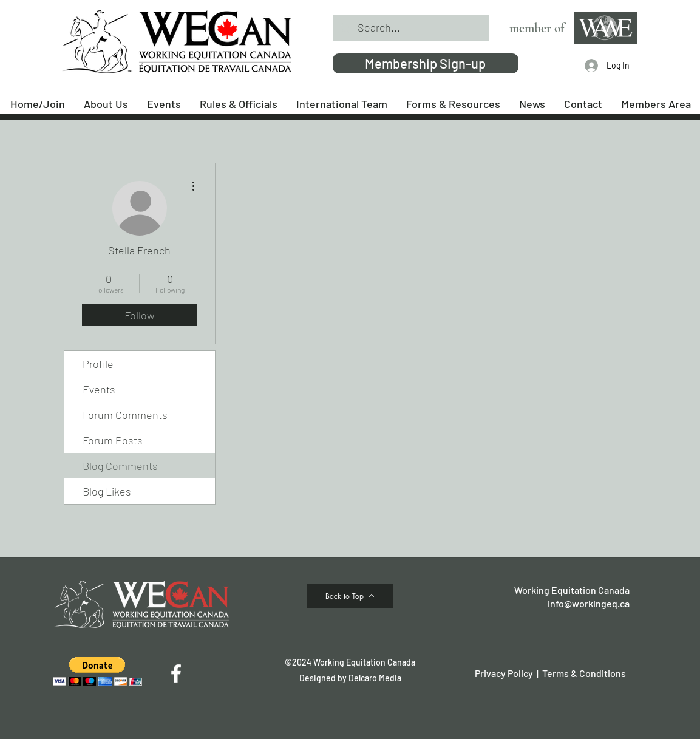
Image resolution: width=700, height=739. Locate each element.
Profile (98, 364)
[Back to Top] (350, 596)
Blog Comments (120, 466)
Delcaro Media (375, 678)
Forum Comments (125, 415)
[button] (97, 671)
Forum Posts (113, 440)
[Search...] (411, 28)
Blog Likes (107, 491)
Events (99, 389)
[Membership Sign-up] (426, 63)
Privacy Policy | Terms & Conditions (550, 673)
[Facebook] (176, 673)
